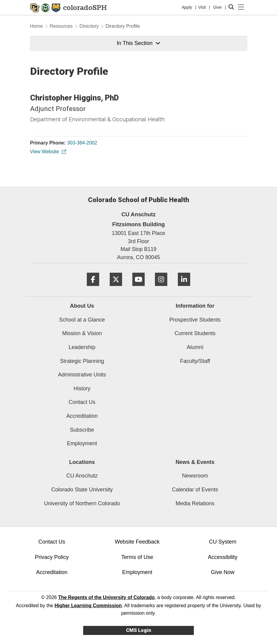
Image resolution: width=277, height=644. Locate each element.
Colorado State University (82, 490)
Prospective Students (195, 320)
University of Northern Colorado (82, 503)
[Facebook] (93, 288)
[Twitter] (116, 288)
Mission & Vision (82, 333)
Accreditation (82, 416)
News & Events (195, 462)
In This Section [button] (138, 43)
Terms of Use (137, 557)
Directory (89, 26)
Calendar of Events (195, 490)
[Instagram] (161, 288)
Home (37, 26)
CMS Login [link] (138, 630)
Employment (82, 443)
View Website (48, 152)
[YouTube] (138, 288)
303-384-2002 (82, 143)
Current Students (195, 333)
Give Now (223, 572)
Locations (82, 462)
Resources (61, 26)
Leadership (82, 347)
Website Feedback (137, 542)
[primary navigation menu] (241, 7)
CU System (223, 542)
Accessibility (223, 557)
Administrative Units (82, 375)
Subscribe (82, 430)
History (82, 389)
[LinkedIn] (184, 288)
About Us (82, 306)
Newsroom (195, 476)
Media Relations (195, 503)
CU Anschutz (82, 476)
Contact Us (82, 402)
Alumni (195, 347)
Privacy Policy (52, 557)
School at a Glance (82, 320)
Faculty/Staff (195, 361)
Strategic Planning (82, 361)
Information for (195, 306)
